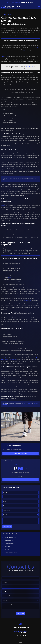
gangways (8, 282)
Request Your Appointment (21, 453)
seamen (24, 27)
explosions (30, 91)
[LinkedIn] (26, 636)
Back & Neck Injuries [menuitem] (8, 541)
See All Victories (20, 480)
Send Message (7, 527)
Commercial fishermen (6, 27)
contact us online (7, 68)
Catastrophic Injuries (8, 14)
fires (36, 91)
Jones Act (20, 188)
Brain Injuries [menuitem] (6, 546)
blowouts (25, 91)
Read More (20, 476)
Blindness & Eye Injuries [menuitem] (8, 544)
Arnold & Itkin (5, 56)
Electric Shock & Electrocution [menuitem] (10, 552)
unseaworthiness (23, 51)
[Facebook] (15, 636)
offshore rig (4, 206)
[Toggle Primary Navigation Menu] (39, 7)
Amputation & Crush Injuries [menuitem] (9, 538)
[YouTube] (20, 636)
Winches (34, 47)
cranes (38, 47)
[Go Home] (2, 14)
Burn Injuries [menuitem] (6, 549)
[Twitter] (18, 636)
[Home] (10, 7)
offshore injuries (28, 300)
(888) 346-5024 (28, 2)
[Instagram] (23, 636)
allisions (10, 277)
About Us (20, 642)
